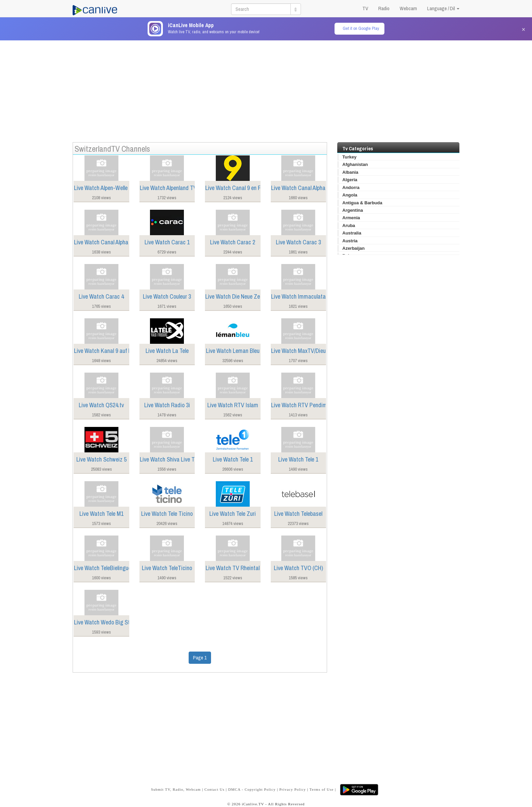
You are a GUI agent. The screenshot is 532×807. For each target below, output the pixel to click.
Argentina (353, 210)
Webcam (408, 8)
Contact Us (214, 789)
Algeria (350, 180)
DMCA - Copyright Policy (252, 789)
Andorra (351, 187)
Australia (352, 233)
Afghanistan (355, 164)
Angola (350, 195)
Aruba (349, 226)
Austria (350, 241)
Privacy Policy (292, 789)
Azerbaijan (354, 248)
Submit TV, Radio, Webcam (176, 789)
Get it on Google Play (361, 28)
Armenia (351, 218)
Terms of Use (321, 789)
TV (365, 8)
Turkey (349, 157)
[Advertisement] (266, 88)
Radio (384, 8)
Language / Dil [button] (443, 8)
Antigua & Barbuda (362, 203)
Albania (350, 172)
